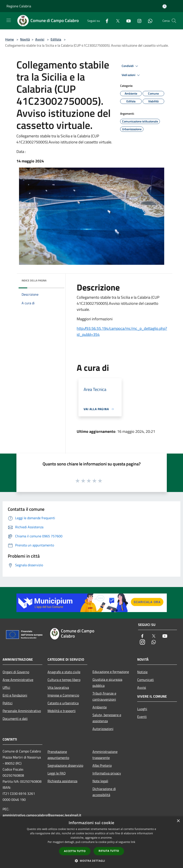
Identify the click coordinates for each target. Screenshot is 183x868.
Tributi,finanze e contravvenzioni (104, 696)
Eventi (142, 717)
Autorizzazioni (103, 729)
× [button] (178, 821)
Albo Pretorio (102, 765)
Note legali (100, 781)
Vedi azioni (131, 75)
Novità (25, 39)
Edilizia (56, 39)
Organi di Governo (16, 672)
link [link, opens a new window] (133, 842)
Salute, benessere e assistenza (107, 718)
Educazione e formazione (111, 672)
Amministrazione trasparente (105, 755)
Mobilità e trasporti (62, 711)
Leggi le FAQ (57, 773)
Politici (8, 703)
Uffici (6, 687)
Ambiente (100, 707)
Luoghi (142, 709)
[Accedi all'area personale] (165, 6)
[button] (92, 861)
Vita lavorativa (58, 687)
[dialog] (91, 842)
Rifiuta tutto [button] (109, 851)
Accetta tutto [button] (75, 851)
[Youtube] (127, 21)
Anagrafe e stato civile (64, 672)
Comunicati (146, 680)
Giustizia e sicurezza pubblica (107, 682)
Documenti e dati (15, 719)
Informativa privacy (107, 773)
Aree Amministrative (18, 680)
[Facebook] (105, 21)
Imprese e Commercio (63, 695)
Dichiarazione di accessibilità (104, 792)
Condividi (130, 66)
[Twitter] (116, 21)
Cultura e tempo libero (64, 680)
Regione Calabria (19, 6)
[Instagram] (138, 21)
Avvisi (40, 39)
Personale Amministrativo (22, 711)
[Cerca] (174, 21)
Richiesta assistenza (62, 781)
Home (10, 39)
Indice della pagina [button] (34, 280)
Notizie (142, 672)
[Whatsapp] (148, 21)
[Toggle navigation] (9, 20)
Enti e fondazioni (15, 695)
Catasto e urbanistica (63, 703)
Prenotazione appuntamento (58, 755)
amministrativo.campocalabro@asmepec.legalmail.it (42, 815)
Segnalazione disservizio (65, 765)
